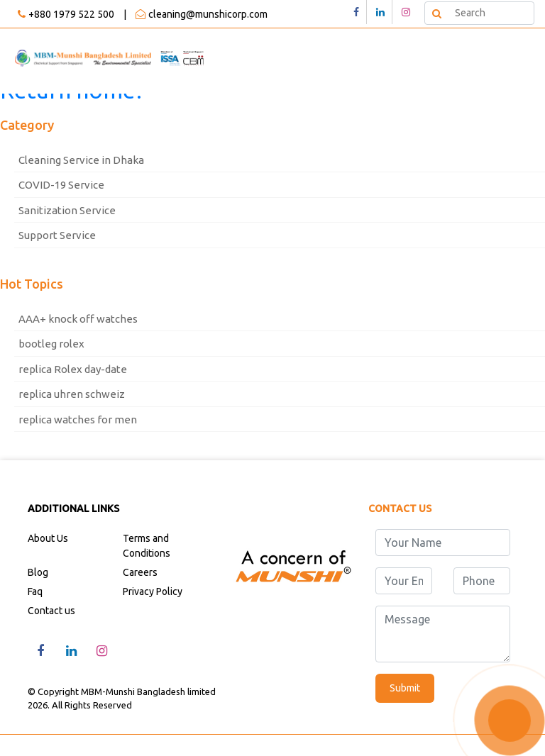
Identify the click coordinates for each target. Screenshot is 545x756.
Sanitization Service (67, 210)
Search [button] (436, 12)
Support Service (57, 235)
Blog (38, 572)
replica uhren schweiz (72, 394)
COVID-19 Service (61, 185)
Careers (140, 572)
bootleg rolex (51, 344)
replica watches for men (78, 419)
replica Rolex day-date (73, 369)
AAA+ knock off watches (78, 319)
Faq (35, 591)
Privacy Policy (153, 591)
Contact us (51, 611)
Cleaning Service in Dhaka (81, 160)
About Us (48, 538)
